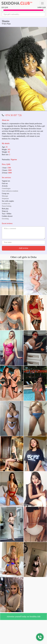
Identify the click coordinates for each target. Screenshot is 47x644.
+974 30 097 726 (13, 115)
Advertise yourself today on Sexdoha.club (23, 617)
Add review (23, 248)
